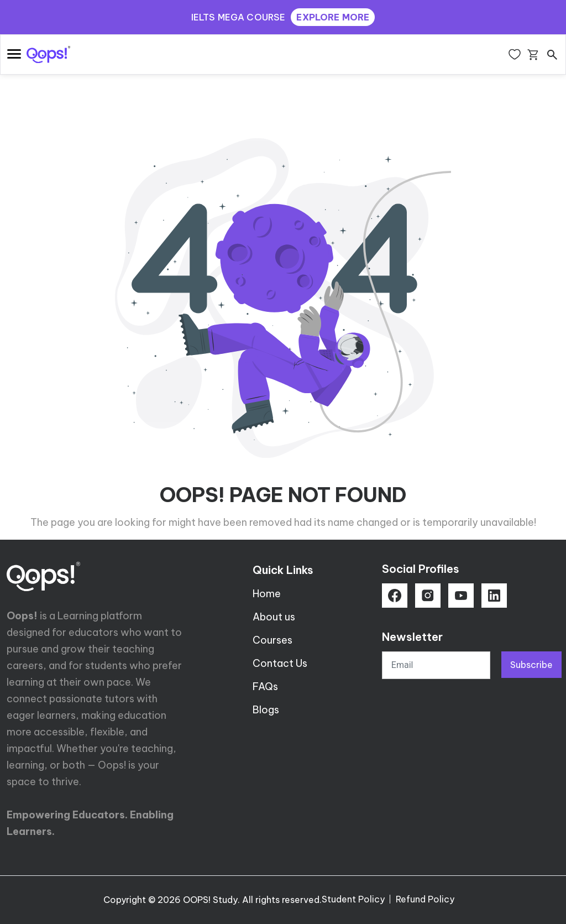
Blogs (266, 710)
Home (267, 594)
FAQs (265, 687)
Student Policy (353, 899)
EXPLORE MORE (333, 17)
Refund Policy (425, 899)
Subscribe (531, 665)
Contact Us (280, 663)
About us (274, 617)
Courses (272, 640)
